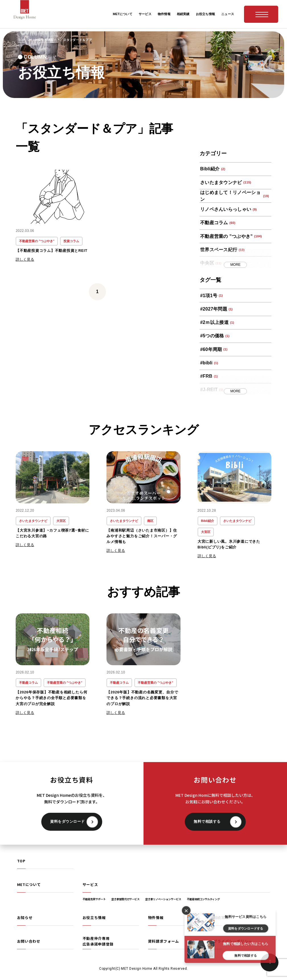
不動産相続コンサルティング (203, 899)
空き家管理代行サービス (125, 899)
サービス (90, 884)
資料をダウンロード (67, 822)
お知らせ (25, 917)
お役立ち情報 (94, 917)
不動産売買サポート (94, 899)
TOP (21, 861)
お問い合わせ (29, 941)
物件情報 (156, 917)
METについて (29, 884)
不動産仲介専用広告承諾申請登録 (98, 941)
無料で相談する (207, 822)
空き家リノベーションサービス (163, 899)
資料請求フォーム (164, 941)
